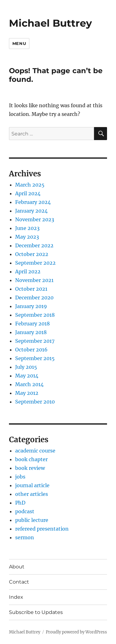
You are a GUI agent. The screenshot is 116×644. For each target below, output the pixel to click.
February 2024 (33, 202)
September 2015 (35, 358)
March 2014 (29, 384)
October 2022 (32, 254)
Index (16, 597)
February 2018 (32, 324)
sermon (25, 537)
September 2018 (35, 315)
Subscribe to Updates (36, 612)
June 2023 (27, 228)
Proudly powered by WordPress (76, 632)
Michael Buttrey (50, 23)
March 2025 (30, 185)
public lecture (32, 520)
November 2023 (35, 219)
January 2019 (31, 306)
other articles (32, 494)
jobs (20, 477)
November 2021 (34, 280)
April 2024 (28, 193)
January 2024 (31, 211)
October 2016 (31, 350)
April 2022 (28, 271)
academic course (35, 451)
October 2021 (31, 289)
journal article (32, 485)
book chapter (31, 459)
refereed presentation (42, 529)
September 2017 (35, 341)
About (17, 567)
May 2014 (27, 376)
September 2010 (35, 402)
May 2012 (27, 393)
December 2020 (34, 298)
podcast (25, 511)
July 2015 (26, 367)
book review (30, 468)
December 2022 (34, 245)
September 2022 (35, 263)
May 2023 (27, 237)
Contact (19, 582)
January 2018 (31, 332)
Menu (19, 43)
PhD (20, 503)
